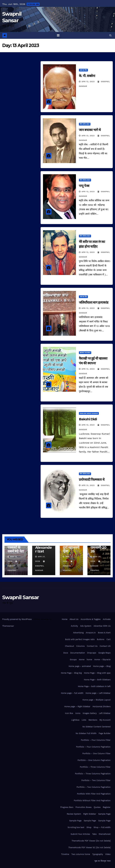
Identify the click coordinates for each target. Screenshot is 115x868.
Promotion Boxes (83, 807)
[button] (110, 35)
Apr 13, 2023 (88, 82)
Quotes (97, 807)
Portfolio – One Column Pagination (94, 760)
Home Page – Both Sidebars (97, 680)
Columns (80, 646)
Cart (108, 639)
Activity (74, 626)
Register (107, 807)
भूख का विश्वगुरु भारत (102, 861)
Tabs (94, 834)
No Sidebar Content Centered (96, 727)
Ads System (86, 626)
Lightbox (75, 720)
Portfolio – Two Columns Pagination (94, 787)
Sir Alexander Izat (43, 547)
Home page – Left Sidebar (98, 693)
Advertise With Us (102, 626)
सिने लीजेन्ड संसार (85, 180)
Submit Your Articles (80, 834)
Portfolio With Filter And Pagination (94, 794)
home (89, 660)
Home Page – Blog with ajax (97, 673)
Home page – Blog (102, 666)
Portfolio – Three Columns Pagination (93, 774)
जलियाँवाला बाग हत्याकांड (94, 302)
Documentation (78, 653)
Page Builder (105, 733)
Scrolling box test (76, 827)
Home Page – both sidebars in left (94, 686)
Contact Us (92, 646)
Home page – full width (72, 693)
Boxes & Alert (104, 633)
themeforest (105, 834)
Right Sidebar (90, 814)
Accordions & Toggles (91, 619)
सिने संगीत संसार (85, 124)
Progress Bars (67, 807)
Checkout (69, 646)
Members (93, 720)
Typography (98, 854)
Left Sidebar (105, 713)
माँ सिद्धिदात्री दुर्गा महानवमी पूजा (71, 547)
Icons (78, 713)
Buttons (101, 639)
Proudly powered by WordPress (17, 619)
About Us (74, 619)
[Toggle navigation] (58, 35)
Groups (73, 660)
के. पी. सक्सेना (87, 76)
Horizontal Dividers (102, 706)
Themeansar (8, 626)
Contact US (105, 646)
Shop (89, 827)
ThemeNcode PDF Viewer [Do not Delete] (91, 841)
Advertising (78, 633)
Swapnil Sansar (40, 566)
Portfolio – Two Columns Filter (96, 780)
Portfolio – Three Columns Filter (95, 767)
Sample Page (104, 814)
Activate (107, 619)
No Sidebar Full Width (86, 733)
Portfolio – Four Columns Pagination (93, 747)
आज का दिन (83, 70)
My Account (105, 720)
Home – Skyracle (102, 660)
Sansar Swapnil (13, 566)
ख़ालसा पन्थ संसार (85, 353)
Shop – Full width (102, 827)
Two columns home (81, 854)
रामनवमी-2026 (98, 549)
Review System (74, 814)
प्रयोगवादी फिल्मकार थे (92, 480)
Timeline (65, 854)
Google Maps (104, 653)
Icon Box (69, 713)
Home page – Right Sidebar (77, 706)
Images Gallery (90, 713)
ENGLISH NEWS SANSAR (89, 413)
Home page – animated (80, 666)
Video (108, 854)
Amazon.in (91, 633)
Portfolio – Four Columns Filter (96, 740)
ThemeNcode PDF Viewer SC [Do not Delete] (89, 847)
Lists (84, 720)
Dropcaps (92, 653)
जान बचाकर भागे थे (90, 130)
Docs (66, 653)
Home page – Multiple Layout (97, 700)
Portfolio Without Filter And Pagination (92, 800)
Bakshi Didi (88, 419)
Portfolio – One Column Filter (96, 753)
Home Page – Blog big (71, 673)
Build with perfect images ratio (80, 639)
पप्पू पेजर (84, 186)
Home (65, 619)
